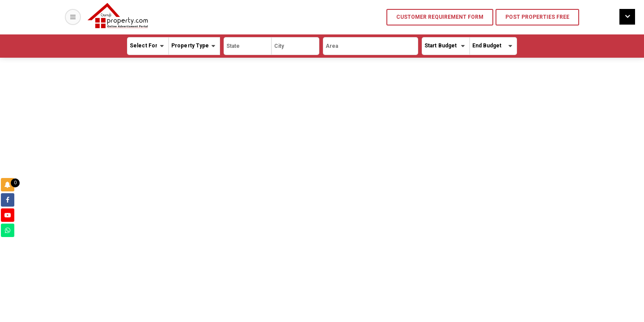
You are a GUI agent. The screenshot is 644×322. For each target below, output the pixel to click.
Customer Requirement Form (440, 17)
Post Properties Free (537, 17)
